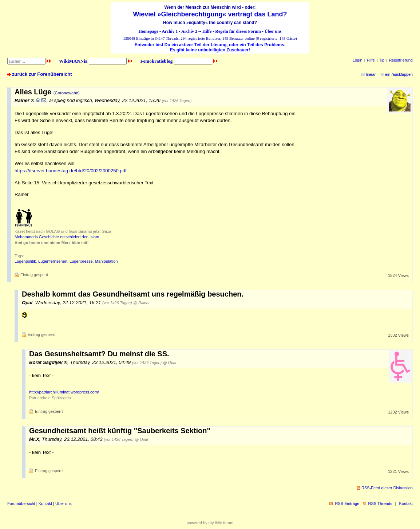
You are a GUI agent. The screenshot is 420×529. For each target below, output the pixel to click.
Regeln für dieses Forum (238, 31)
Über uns (273, 31)
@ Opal (170, 363)
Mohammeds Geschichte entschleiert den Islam (57, 237)
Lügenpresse (81, 261)
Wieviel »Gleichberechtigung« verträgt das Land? (210, 14)
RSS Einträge (347, 503)
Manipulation (106, 261)
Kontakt (45, 503)
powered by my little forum (210, 523)
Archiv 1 (170, 31)
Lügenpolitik (25, 261)
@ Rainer (141, 303)
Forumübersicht (21, 503)
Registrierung (401, 60)
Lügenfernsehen (53, 261)
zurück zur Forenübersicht (42, 74)
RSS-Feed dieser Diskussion (387, 488)
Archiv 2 (189, 31)
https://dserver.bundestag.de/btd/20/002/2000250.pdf (71, 171)
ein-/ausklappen (399, 74)
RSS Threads (380, 503)
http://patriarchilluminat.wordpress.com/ (64, 392)
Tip (382, 60)
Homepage (148, 31)
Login (358, 60)
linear (371, 74)
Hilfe (207, 31)
